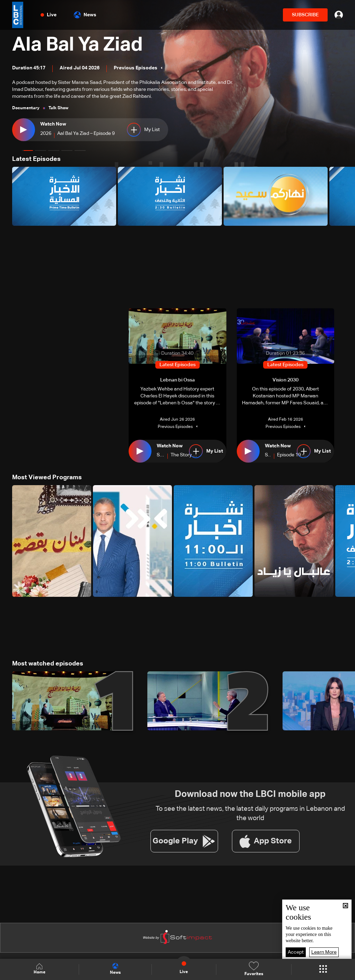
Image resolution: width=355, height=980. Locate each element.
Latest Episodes (36, 159)
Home (40, 969)
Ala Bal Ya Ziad (77, 45)
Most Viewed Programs (47, 478)
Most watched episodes (48, 664)
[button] (27, 151)
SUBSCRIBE (305, 15)
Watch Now (53, 124)
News (85, 15)
